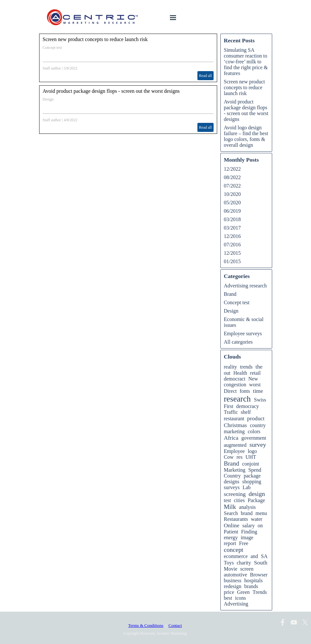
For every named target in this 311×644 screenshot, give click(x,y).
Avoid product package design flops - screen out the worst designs (111, 91)
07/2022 (232, 186)
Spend (255, 470)
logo (252, 451)
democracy (248, 406)
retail (255, 373)
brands (251, 586)
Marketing (235, 470)
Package (256, 500)
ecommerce (236, 556)
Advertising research (245, 286)
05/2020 (232, 203)
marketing (234, 431)
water (257, 519)
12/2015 (232, 253)
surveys (232, 487)
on (260, 526)
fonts (245, 391)
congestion (235, 385)
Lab (246, 487)
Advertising (236, 604)
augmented (235, 445)
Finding (249, 532)
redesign (233, 586)
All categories (238, 342)
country (258, 425)
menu (261, 513)
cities (239, 500)
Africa (231, 438)
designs (232, 482)
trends (246, 367)
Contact (175, 625)
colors (254, 431)
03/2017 (232, 228)
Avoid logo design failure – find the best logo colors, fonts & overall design (246, 136)
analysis (248, 507)
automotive (236, 575)
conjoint (250, 464)
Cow (229, 457)
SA (264, 556)
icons (240, 598)
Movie (231, 569)
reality (231, 367)
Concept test (52, 48)
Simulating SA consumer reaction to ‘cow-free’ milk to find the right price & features (246, 62)
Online (232, 525)
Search (231, 513)
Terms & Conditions (146, 625)
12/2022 (232, 169)
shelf (246, 412)
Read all (205, 76)
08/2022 (232, 177)
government (254, 438)
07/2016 (232, 245)
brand (247, 513)
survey (258, 445)
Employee (234, 451)
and (254, 556)
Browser (259, 575)
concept (234, 550)
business (233, 580)
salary (249, 526)
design (257, 494)
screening (235, 494)
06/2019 (232, 211)
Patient (231, 532)
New (253, 379)
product (256, 418)
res (240, 457)
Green (243, 592)
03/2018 (232, 219)
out (227, 373)
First (229, 406)
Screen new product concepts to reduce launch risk (95, 39)
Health (240, 373)
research (237, 399)
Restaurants (236, 519)
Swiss (260, 400)
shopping (252, 482)
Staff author (52, 68)
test (228, 500)
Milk (230, 507)
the (259, 367)
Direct (230, 391)
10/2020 (232, 194)
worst (255, 385)
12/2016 (232, 236)
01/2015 (232, 261)
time (258, 391)
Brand (230, 294)
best (228, 598)
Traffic (231, 412)
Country (232, 476)
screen (247, 569)
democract (235, 379)
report (230, 543)
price (229, 592)
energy (231, 537)
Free (244, 543)
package (252, 476)
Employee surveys (243, 333)
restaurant (234, 419)
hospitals (254, 580)
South (261, 563)
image (247, 537)
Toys (229, 563)
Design (48, 99)
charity (244, 563)
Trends (260, 592)
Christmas (235, 425)
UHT (251, 457)
